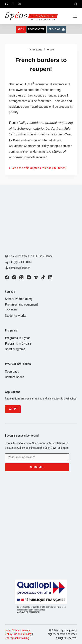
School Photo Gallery (19, 299)
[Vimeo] (36, 277)
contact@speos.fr (19, 268)
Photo (50, 50)
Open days (12, 371)
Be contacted (36, 29)
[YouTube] (29, 277)
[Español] (19, 4)
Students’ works (16, 316)
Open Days (57, 29)
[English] (7, 4)
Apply (21, 29)
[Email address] (37, 457)
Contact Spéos (15, 377)
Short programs (15, 349)
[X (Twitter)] (21, 277)
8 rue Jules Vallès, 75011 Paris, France (31, 256)
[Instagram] (14, 277)
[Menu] (75, 16)
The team (11, 310)
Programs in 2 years (18, 343)
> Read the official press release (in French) (38, 168)
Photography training (17, 638)
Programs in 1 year (17, 338)
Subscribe (37, 467)
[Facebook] (7, 277)
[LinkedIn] (50, 277)
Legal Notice (12, 630)
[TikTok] (43, 277)
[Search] (75, 4)
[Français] (13, 4)
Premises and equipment (21, 304)
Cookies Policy (23, 634)
